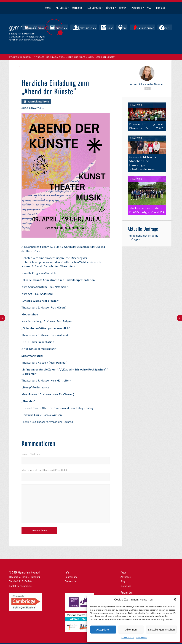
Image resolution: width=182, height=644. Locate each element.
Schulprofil (94, 8)
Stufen (123, 8)
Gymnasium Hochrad (20, 57)
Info (148, 89)
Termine (123, 28)
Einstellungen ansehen (161, 630)
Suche (170, 8)
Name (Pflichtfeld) (31, 455)
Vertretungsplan (105, 28)
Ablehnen (131, 630)
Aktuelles (62, 8)
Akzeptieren (103, 630)
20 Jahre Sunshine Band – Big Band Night (179, 318)
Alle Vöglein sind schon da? (3, 318)
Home (48, 8)
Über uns (77, 8)
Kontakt (161, 8)
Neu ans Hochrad (151, 28)
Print (29, 66)
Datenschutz (128, 637)
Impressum (142, 637)
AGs (149, 8)
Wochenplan (83, 28)
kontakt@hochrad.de (20, 587)
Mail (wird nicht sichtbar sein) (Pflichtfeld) (44, 471)
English (169, 28)
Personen (137, 8)
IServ (134, 28)
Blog (123, 583)
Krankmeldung (64, 28)
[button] (175, 599)
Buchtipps (126, 587)
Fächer (110, 8)
